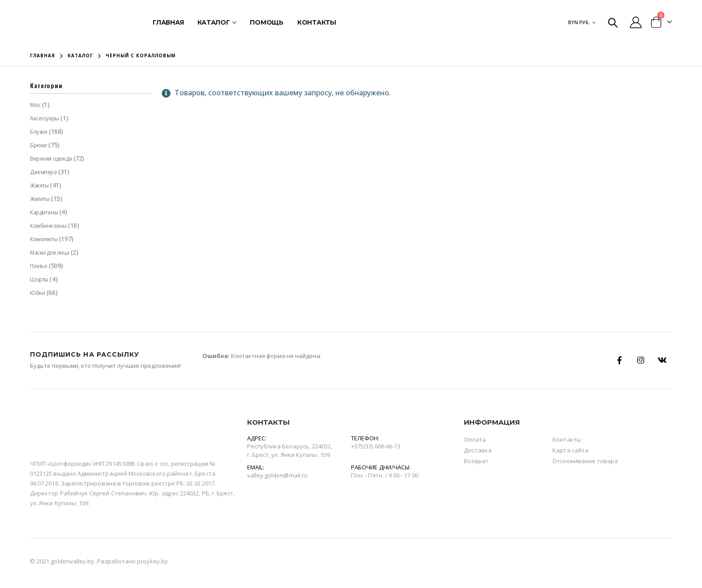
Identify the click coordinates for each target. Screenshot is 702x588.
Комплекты (44, 239)
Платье (39, 266)
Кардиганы (44, 212)
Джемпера (43, 172)
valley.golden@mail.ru (277, 475)
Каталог (214, 22)
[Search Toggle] (613, 22)
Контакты (317, 22)
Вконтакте (662, 360)
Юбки (37, 293)
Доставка (478, 450)
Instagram (641, 360)
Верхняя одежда (51, 159)
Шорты (39, 279)
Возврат (476, 461)
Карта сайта (570, 450)
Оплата (475, 439)
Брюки (39, 145)
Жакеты (39, 185)
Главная (168, 22)
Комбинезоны (48, 226)
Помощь (267, 22)
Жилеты (40, 199)
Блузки (39, 132)
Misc (35, 105)
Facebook (619, 360)
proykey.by (152, 561)
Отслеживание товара (585, 461)
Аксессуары (45, 118)
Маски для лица (49, 253)
